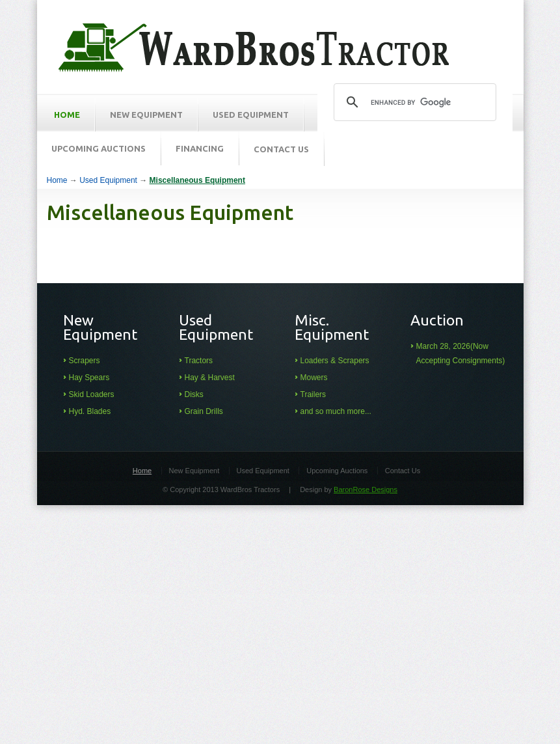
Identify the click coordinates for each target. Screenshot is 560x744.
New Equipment (146, 115)
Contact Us (281, 149)
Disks (194, 394)
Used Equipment (251, 115)
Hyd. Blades (90, 411)
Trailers (313, 394)
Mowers (314, 378)
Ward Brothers (254, 48)
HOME (67, 115)
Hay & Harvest (210, 378)
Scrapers (85, 361)
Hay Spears (89, 378)
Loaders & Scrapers (335, 361)
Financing (200, 148)
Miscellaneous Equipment (197, 180)
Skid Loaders (92, 394)
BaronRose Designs (366, 489)
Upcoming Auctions (99, 148)
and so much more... (336, 411)
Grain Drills (204, 411)
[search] (413, 102)
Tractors (199, 361)
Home (57, 180)
